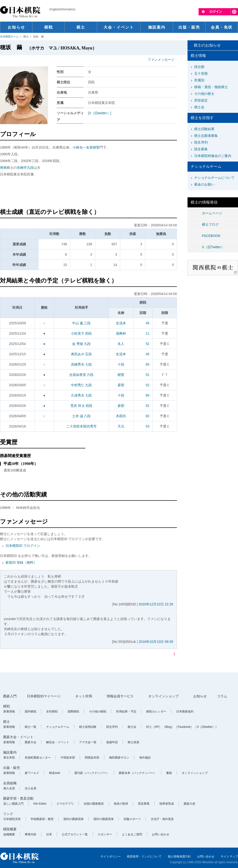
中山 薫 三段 (81, 323)
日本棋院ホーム (9, 36)
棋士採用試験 (88, 727)
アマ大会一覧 (88, 742)
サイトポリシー (111, 856)
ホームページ (212, 213)
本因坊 (121, 416)
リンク (8, 814)
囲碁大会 (31, 742)
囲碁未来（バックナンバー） (138, 773)
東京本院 (9, 758)
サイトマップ (229, 856)
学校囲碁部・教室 (42, 819)
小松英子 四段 (81, 333)
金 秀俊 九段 (81, 344)
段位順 (199, 67)
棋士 (26, 36)
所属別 (199, 80)
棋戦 (6, 706)
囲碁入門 (10, 696)
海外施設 (145, 758)
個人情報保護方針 (179, 856)
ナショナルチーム (58, 727)
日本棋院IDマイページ (44, 696)
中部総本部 (68, 758)
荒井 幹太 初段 (81, 406)
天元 (121, 426)
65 (148, 364)
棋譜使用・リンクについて (144, 856)
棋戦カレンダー (156, 711)
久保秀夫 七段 (81, 395)
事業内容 (31, 834)
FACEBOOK (211, 236)
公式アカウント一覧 (75, 834)
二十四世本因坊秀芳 (81, 426)
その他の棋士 (204, 94)
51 (148, 375)
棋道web (55, 773)
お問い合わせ (161, 834)
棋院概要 (10, 829)
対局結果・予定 (126, 711)
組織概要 (9, 834)
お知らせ (200, 696)
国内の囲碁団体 (74, 819)
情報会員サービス (120, 696)
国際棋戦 (73, 711)
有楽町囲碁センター (38, 758)
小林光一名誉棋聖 (86, 147)
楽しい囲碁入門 (13, 804)
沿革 (49, 834)
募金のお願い (204, 184)
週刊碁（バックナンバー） (92, 773)
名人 (121, 344)
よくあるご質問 (132, 834)
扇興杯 (121, 333)
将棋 (3, 168)
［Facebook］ (184, 727)
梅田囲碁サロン (119, 758)
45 (148, 323)
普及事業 (144, 804)
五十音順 (201, 73)
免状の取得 (121, 804)
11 (148, 333)
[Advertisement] (88, 193)
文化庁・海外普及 (162, 819)
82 (148, 416)
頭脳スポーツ (132, 819)
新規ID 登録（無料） (21, 562)
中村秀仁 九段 (81, 385)
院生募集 (201, 149)
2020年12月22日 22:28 (156, 604)
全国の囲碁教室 (94, 804)
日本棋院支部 (12, 819)
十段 (121, 364)
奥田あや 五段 (81, 354)
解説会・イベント (58, 742)
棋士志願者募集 (206, 136)
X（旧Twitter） (213, 247)
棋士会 (199, 107)
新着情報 (9, 711)
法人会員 (31, 788)
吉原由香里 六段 (81, 375)
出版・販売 (12, 768)
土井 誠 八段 (81, 416)
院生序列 (201, 142)
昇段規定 (201, 100)
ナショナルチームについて (214, 178)
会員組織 (10, 783)
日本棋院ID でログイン (23, 546)
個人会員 (9, 788)
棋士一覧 (31, 727)
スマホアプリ (65, 804)
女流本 (121, 323)
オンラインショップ (163, 696)
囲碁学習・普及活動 (18, 798)
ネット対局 (84, 696)
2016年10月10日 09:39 (156, 642)
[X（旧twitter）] (100, 113)
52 (148, 344)
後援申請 (112, 742)
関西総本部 (92, 758)
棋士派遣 (133, 742)
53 (148, 426)
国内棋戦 (31, 711)
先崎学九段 (25, 168)
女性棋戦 (52, 711)
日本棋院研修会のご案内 (213, 156)
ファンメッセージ (161, 60)
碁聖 (121, 385)
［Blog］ (168, 727)
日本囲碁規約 (185, 711)
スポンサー (105, 834)
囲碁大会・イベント (18, 737)
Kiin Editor (40, 804)
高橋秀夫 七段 (81, 364)
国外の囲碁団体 (104, 819)
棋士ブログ (210, 224)
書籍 (169, 773)
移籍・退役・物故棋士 (211, 87)
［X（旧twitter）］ (206, 727)
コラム (222, 696)
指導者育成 (167, 804)
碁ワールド (32, 773)
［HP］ (157, 727)
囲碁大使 (189, 804)
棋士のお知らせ (207, 45)
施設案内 (10, 752)
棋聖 (121, 375)
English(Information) (62, 9)
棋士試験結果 (204, 129)
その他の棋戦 (98, 711)
